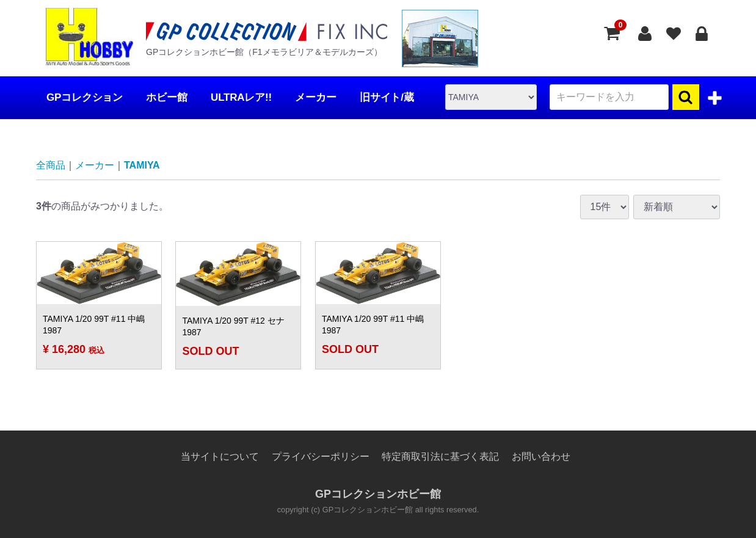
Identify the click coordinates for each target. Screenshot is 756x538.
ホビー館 (166, 97)
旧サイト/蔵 (387, 97)
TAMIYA (142, 165)
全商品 (51, 165)
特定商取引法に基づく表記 (440, 456)
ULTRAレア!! (241, 97)
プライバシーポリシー (321, 456)
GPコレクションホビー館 (378, 494)
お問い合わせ (541, 456)
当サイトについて (220, 456)
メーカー (315, 97)
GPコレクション (85, 97)
